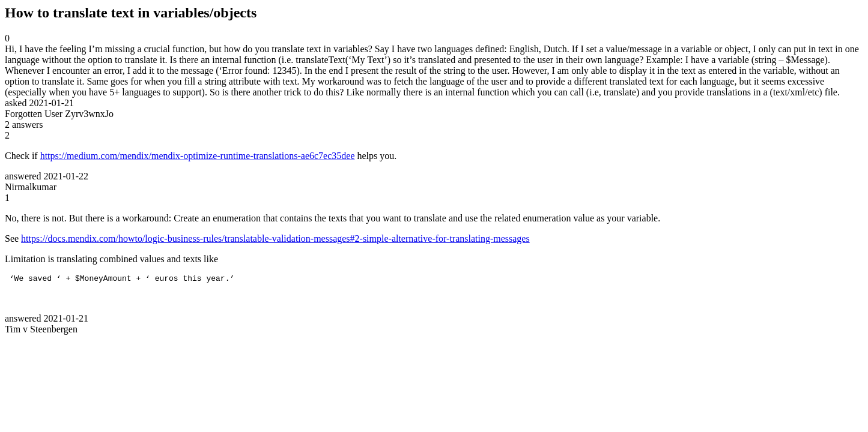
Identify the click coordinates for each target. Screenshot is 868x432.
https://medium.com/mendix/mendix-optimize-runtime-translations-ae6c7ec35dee (198, 156)
